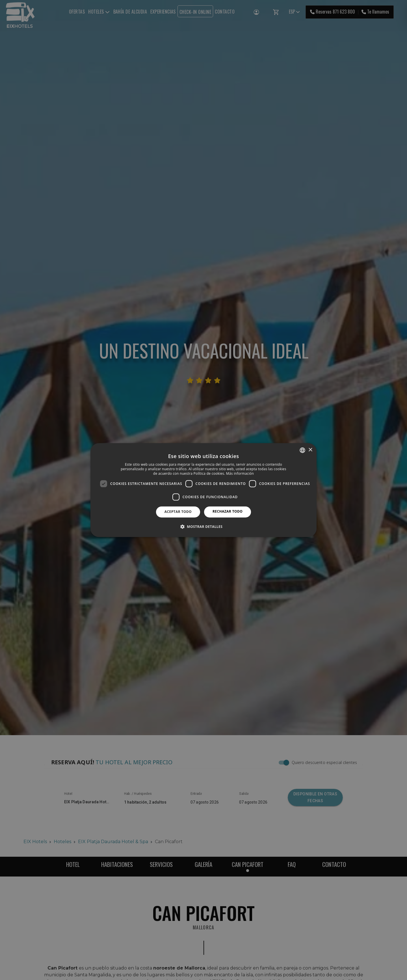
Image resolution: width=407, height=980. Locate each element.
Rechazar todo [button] (228, 511)
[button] (203, 526)
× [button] (310, 450)
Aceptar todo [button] (178, 512)
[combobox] (302, 450)
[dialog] (203, 490)
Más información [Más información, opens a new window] (240, 473)
